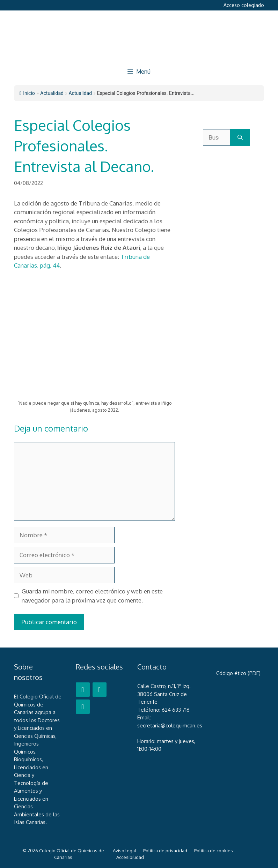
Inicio (27, 93)
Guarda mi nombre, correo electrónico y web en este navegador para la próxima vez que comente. (92, 596)
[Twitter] (100, 690)
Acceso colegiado (244, 5)
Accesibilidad (130, 857)
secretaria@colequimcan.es (170, 725)
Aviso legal (125, 851)
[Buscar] (240, 137)
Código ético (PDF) (238, 673)
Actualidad (81, 93)
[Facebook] (83, 690)
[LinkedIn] (83, 707)
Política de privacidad (165, 851)
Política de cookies (214, 851)
